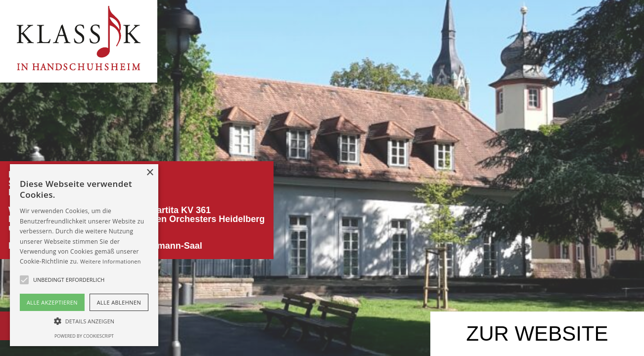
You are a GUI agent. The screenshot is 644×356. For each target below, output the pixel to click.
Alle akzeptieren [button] (52, 302)
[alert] (84, 255)
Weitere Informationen (111, 261)
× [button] (150, 173)
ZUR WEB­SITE (537, 334)
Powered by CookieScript (84, 336)
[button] (84, 321)
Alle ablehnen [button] (119, 302)
